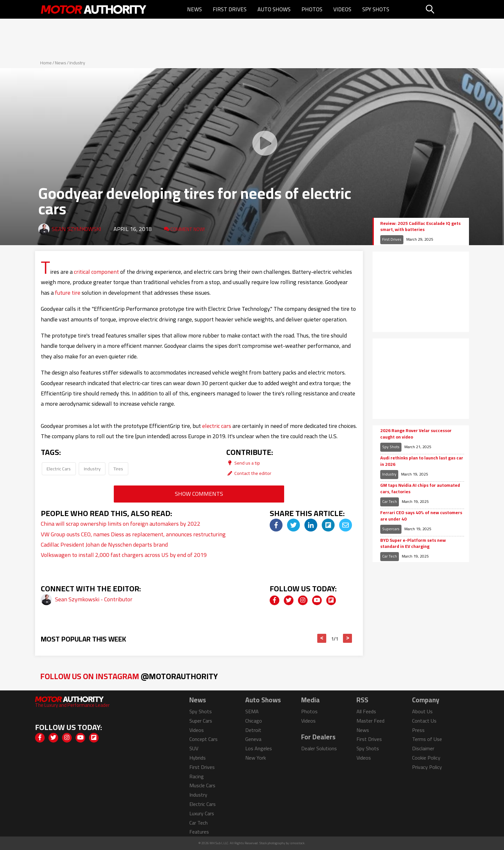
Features (199, 832)
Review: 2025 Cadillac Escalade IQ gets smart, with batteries (420, 227)
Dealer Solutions (319, 748)
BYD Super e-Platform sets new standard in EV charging (413, 544)
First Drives (230, 9)
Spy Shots (376, 9)
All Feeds (366, 711)
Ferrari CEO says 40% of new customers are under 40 (421, 516)
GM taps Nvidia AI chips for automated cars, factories (420, 489)
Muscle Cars (202, 785)
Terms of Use (427, 739)
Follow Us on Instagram (129, 676)
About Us (422, 711)
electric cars (217, 426)
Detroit (253, 730)
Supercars (391, 529)
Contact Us (424, 721)
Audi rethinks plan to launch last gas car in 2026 (422, 461)
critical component (96, 272)
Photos (312, 9)
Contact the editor (249, 473)
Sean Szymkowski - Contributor (94, 599)
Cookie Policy (426, 758)
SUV (194, 748)
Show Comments (199, 494)
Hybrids (198, 758)
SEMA (252, 711)
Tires (118, 469)
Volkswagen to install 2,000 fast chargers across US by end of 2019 (124, 555)
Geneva (253, 739)
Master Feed (370, 721)
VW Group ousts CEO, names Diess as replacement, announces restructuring (133, 534)
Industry (77, 63)
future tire (68, 293)
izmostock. (297, 843)
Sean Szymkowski (76, 229)
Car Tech (390, 501)
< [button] (322, 638)
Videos (342, 9)
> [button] (348, 638)
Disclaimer (423, 748)
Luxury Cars (202, 813)
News (194, 9)
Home (46, 63)
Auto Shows (274, 9)
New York (256, 758)
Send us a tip (243, 463)
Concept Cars (203, 739)
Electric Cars (59, 469)
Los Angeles (259, 748)
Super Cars (201, 721)
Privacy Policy (427, 767)
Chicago (254, 721)
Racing (197, 776)
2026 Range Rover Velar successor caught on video (416, 434)
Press (418, 730)
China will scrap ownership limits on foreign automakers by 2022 (121, 524)
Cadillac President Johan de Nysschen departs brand (104, 545)
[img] (276, 525)
